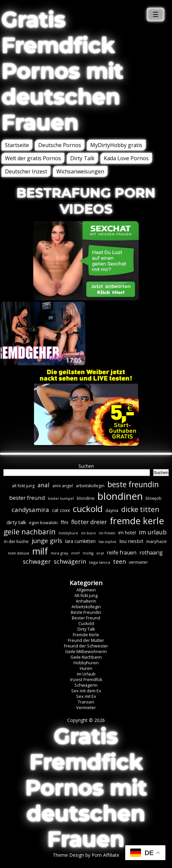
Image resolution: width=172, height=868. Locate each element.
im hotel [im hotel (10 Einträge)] (127, 533)
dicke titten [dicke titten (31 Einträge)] (140, 509)
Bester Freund (86, 618)
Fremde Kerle (86, 635)
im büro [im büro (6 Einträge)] (88, 533)
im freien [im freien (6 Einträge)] (107, 533)
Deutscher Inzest (26, 171)
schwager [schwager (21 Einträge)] (37, 561)
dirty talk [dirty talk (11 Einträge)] (16, 522)
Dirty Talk (82, 158)
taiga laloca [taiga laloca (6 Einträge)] (100, 562)
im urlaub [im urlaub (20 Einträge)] (153, 532)
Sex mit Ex (86, 696)
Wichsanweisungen (80, 171)
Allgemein (86, 590)
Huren (86, 668)
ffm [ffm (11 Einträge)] (64, 522)
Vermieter (86, 708)
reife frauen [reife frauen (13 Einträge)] (122, 553)
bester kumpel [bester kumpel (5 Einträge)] (61, 498)
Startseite (17, 145)
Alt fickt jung (86, 596)
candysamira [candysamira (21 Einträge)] (30, 509)
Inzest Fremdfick (86, 680)
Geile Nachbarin (86, 657)
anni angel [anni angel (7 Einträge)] (63, 486)
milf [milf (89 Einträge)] (40, 551)
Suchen (86, 466)
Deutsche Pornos (60, 145)
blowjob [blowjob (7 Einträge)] (154, 498)
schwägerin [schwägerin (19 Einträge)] (70, 561)
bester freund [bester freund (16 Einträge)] (27, 498)
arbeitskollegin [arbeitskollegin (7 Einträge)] (90, 486)
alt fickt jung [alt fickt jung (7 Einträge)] (23, 486)
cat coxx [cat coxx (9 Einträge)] (61, 510)
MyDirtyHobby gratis (116, 145)
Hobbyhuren (86, 663)
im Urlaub (86, 674)
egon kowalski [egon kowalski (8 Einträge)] (43, 523)
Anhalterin (86, 601)
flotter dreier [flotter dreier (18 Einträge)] (89, 522)
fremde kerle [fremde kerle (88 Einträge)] (137, 521)
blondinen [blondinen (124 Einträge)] (120, 496)
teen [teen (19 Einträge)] (119, 561)
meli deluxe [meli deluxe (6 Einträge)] (19, 553)
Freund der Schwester (86, 646)
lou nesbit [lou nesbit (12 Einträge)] (131, 541)
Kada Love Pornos (126, 158)
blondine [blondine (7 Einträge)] (86, 498)
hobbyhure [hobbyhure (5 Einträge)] (68, 533)
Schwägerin (86, 685)
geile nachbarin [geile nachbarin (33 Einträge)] (30, 532)
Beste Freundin (86, 612)
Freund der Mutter (86, 640)
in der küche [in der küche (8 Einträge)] (16, 541)
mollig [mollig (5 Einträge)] (88, 553)
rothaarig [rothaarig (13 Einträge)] (151, 553)
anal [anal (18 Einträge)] (43, 485)
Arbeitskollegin (86, 607)
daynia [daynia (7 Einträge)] (112, 510)
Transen (86, 702)
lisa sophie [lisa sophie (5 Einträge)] (107, 542)
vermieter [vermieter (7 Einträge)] (138, 562)
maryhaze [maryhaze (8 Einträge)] (157, 541)
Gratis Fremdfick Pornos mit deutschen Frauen (62, 71)
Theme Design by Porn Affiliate (86, 855)
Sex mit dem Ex (86, 691)
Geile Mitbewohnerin (86, 652)
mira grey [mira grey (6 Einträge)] (59, 553)
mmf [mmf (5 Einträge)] (75, 553)
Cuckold (86, 624)
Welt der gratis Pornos (33, 158)
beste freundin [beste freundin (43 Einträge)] (133, 484)
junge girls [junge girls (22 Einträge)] (47, 541)
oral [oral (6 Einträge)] (100, 553)
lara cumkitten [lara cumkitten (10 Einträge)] (80, 541)
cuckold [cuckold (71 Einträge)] (88, 509)
